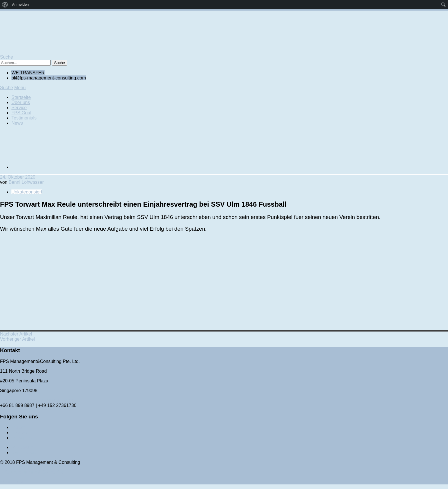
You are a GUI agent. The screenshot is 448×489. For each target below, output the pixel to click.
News (17, 123)
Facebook (21, 433)
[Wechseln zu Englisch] (54, 167)
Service (19, 108)
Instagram (22, 438)
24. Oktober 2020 (18, 177)
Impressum (23, 447)
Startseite (21, 97)
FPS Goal (21, 113)
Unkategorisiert (27, 192)
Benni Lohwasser (26, 182)
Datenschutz (24, 453)
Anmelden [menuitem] (20, 4)
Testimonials (24, 118)
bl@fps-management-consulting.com (37, 400)
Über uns (21, 102)
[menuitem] (5, 5)
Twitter (18, 427)
